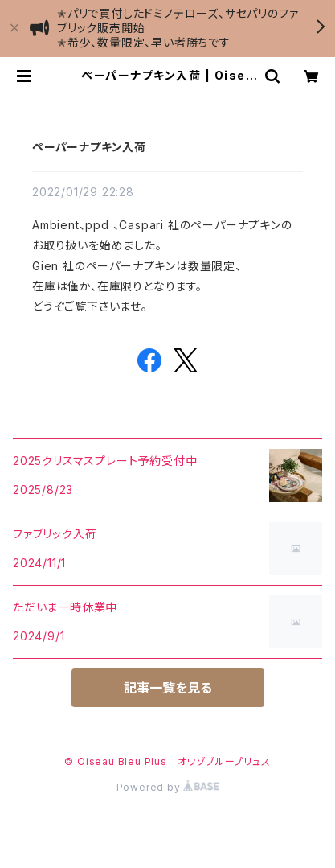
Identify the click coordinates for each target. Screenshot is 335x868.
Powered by (168, 787)
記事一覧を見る (168, 688)
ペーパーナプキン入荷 (89, 147)
